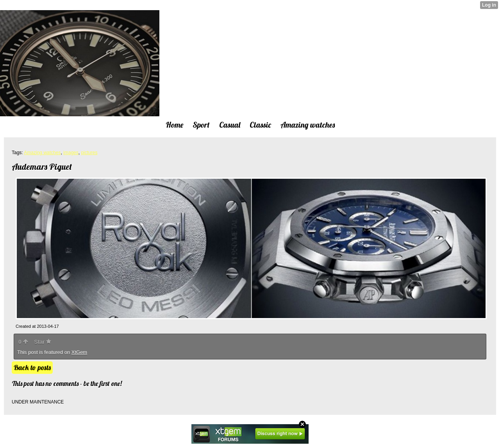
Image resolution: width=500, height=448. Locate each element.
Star (43, 342)
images (71, 153)
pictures (89, 153)
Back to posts (32, 367)
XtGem (79, 352)
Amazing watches (42, 153)
